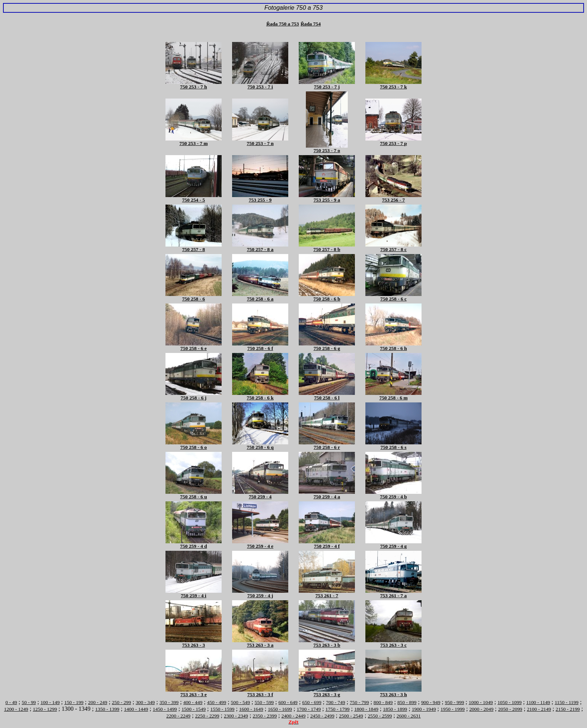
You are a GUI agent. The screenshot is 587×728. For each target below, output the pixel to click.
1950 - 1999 (453, 709)
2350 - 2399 (265, 716)
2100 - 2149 (539, 709)
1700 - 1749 (308, 709)
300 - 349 (145, 702)
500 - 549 (241, 702)
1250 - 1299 (45, 709)
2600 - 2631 (408, 716)
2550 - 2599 (380, 716)
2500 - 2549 (351, 716)
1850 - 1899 (395, 709)
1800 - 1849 (366, 709)
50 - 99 (29, 702)
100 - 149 (50, 702)
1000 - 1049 (481, 702)
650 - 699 (312, 702)
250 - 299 (121, 702)
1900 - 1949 (424, 709)
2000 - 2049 (481, 709)
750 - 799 (359, 702)
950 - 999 (455, 702)
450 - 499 (217, 702)
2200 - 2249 (178, 716)
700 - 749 (336, 702)
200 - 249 (98, 702)
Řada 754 (311, 24)
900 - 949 (431, 702)
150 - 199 (74, 702)
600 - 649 (288, 702)
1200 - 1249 (16, 709)
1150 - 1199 (567, 702)
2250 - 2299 (207, 716)
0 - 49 (11, 702)
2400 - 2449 (293, 716)
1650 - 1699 (280, 709)
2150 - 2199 (568, 709)
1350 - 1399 (107, 709)
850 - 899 (407, 702)
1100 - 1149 (538, 702)
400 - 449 (193, 702)
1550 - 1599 (222, 709)
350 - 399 (169, 702)
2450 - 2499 (322, 716)
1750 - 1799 (337, 709)
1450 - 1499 (165, 709)
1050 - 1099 (510, 702)
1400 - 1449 (136, 709)
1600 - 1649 (251, 709)
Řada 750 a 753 (282, 24)
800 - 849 (383, 702)
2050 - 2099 (510, 709)
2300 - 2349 (236, 716)
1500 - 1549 (194, 709)
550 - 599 (264, 702)
